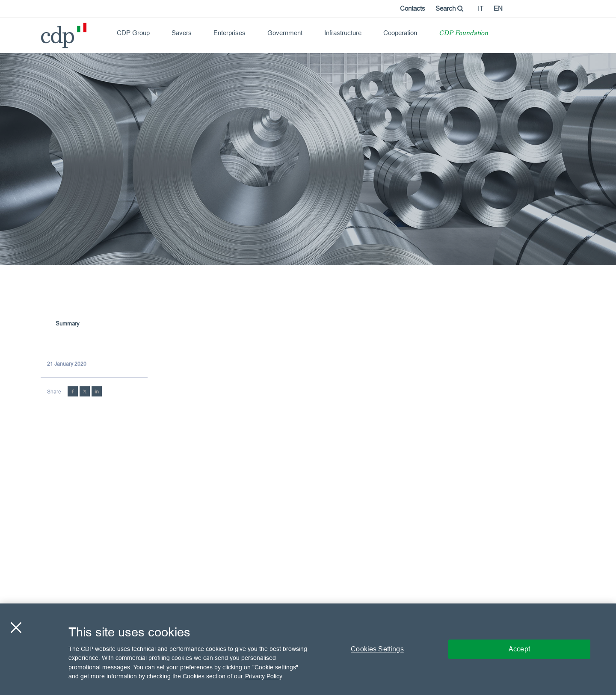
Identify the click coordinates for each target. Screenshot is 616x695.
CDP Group (133, 33)
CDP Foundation (463, 34)
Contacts (413, 8)
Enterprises (230, 33)
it (481, 8)
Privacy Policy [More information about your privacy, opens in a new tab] (264, 676)
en (498, 8)
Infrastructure (343, 33)
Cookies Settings (377, 649)
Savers (182, 33)
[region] (308, 649)
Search (449, 8)
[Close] (16, 627)
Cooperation (400, 33)
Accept (519, 649)
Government (285, 33)
